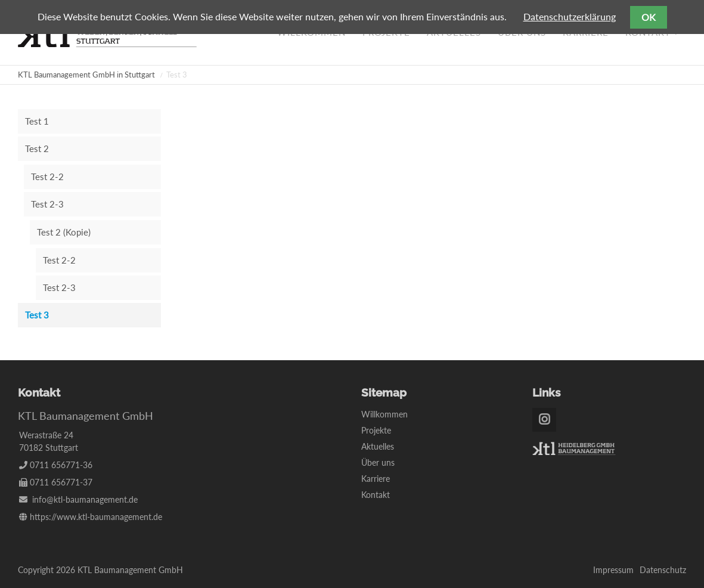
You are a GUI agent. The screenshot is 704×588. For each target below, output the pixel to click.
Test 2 (37, 148)
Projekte (376, 430)
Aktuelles (378, 446)
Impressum (613, 570)
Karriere (376, 479)
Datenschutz (663, 570)
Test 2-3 (47, 204)
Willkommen (384, 414)
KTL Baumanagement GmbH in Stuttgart (86, 75)
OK (649, 17)
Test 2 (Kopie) (64, 232)
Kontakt (376, 495)
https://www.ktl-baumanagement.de (96, 517)
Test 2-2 (47, 177)
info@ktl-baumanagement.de (85, 499)
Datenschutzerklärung (570, 16)
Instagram (544, 420)
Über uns (378, 462)
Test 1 (37, 121)
